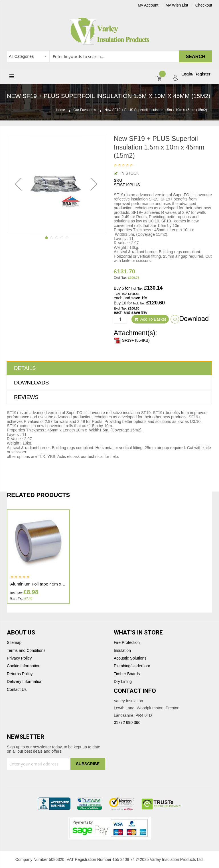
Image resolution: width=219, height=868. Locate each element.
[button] (18, 184)
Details (25, 368)
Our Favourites (85, 110)
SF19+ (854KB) (132, 340)
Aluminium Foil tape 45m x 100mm (43, 584)
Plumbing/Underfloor (132, 666)
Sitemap (14, 643)
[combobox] (109, 56)
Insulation (122, 651)
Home (60, 110)
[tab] (109, 368)
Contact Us (17, 690)
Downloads (31, 383)
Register (202, 74)
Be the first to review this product (123, 166)
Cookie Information (24, 666)
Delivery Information (25, 682)
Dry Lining (123, 682)
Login (187, 74)
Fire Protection (127, 643)
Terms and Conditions (26, 651)
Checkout (204, 5)
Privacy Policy (19, 658)
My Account (148, 5)
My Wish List (177, 5)
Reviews (26, 397)
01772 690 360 (127, 722)
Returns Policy (20, 674)
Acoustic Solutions (130, 658)
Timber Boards (127, 674)
